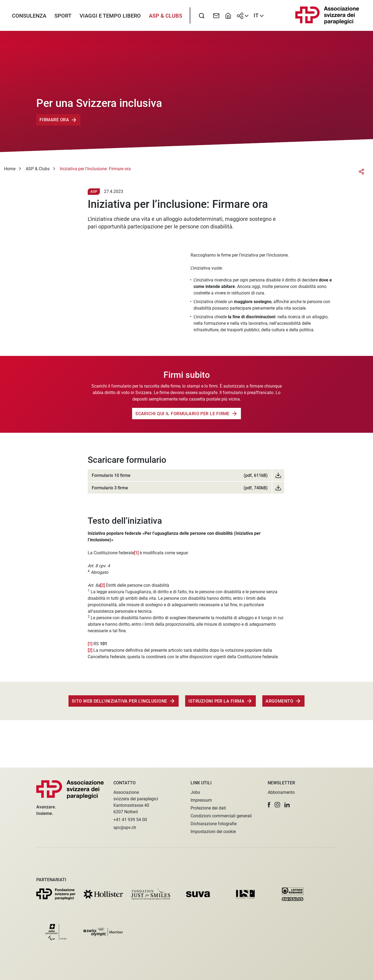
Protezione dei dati (208, 808)
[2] (103, 589)
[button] (269, 805)
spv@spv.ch (125, 827)
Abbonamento (281, 792)
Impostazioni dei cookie (213, 832)
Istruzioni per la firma (217, 705)
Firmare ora (54, 124)
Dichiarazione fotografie (214, 824)
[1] (136, 557)
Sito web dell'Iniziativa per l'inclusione (120, 705)
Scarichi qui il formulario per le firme (182, 418)
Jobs (195, 792)
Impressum (201, 800)
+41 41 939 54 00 (130, 820)
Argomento (279, 705)
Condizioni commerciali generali (221, 816)
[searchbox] (202, 18)
